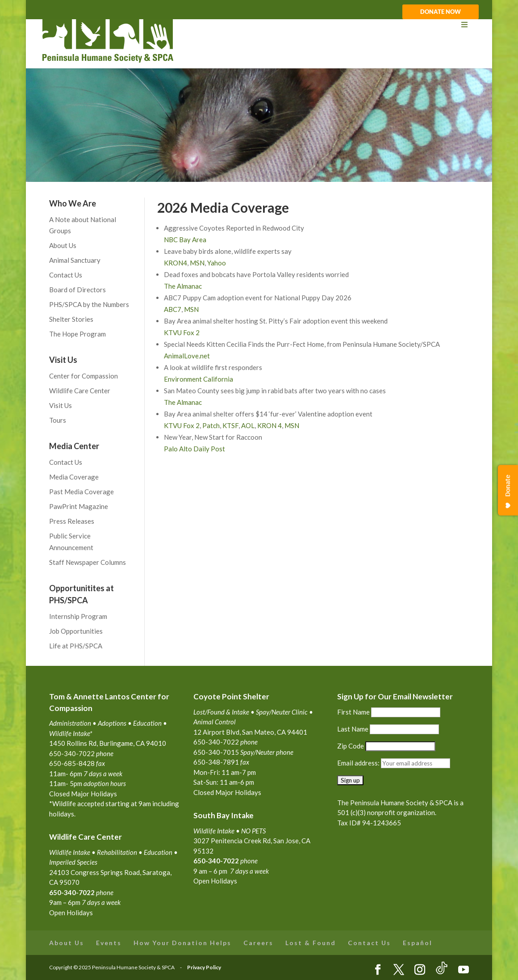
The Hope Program (77, 334)
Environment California (198, 379)
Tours (58, 420)
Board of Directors (77, 290)
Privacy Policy (204, 967)
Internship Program (78, 616)
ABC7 (173, 309)
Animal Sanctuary (75, 260)
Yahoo (217, 263)
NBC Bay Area (185, 240)
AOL (248, 425)
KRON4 (175, 263)
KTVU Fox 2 (182, 332)
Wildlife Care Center (80, 391)
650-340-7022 (216, 861)
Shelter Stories (71, 319)
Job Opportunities (76, 631)
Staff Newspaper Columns (88, 562)
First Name (353, 712)
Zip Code (351, 746)
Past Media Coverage (81, 492)
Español (418, 943)
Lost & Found (311, 943)
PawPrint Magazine (79, 506)
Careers (258, 943)
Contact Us (66, 275)
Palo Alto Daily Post (194, 449)
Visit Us (61, 405)
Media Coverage (74, 477)
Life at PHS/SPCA (76, 646)
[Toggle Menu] (259, 25)
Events (109, 943)
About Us (63, 245)
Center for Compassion (84, 376)
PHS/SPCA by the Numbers (89, 304)
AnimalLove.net (187, 356)
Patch (211, 425)
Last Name (353, 729)
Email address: (359, 763)
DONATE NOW (441, 12)
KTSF (230, 425)
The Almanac (183, 286)
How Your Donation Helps (182, 943)
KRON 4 (269, 425)
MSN (197, 263)
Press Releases (72, 521)
